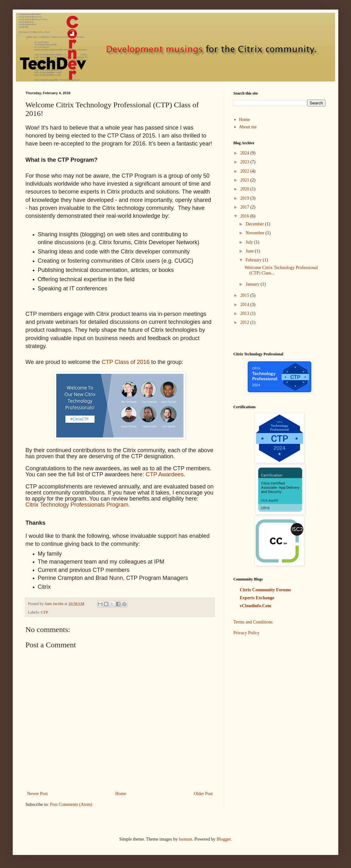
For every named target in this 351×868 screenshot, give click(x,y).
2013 (245, 313)
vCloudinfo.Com (255, 606)
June (250, 251)
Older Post (203, 794)
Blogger (224, 839)
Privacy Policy (246, 633)
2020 (245, 189)
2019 (245, 198)
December (255, 224)
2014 (245, 305)
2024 (245, 153)
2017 (245, 207)
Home (121, 794)
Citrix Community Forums (265, 590)
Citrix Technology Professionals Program (77, 505)
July (250, 242)
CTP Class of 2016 (126, 362)
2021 (245, 180)
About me (248, 127)
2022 (245, 171)
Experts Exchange (257, 598)
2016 (245, 216)
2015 (245, 295)
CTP (44, 612)
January (253, 284)
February (254, 260)
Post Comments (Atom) (71, 804)
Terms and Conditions (253, 622)
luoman (185, 839)
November (255, 233)
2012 (245, 322)
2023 (245, 162)
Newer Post (37, 794)
